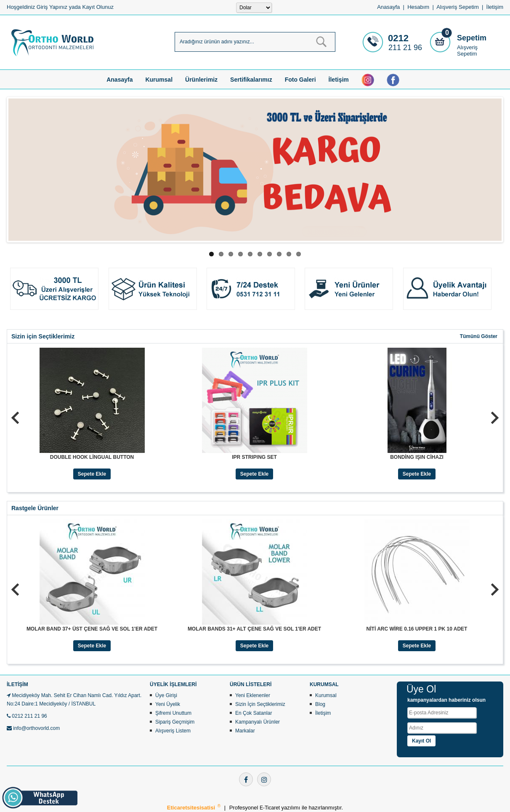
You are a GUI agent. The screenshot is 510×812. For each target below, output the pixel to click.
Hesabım (418, 7)
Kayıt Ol (421, 741)
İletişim (495, 7)
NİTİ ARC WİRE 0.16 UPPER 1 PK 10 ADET (417, 629)
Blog (320, 704)
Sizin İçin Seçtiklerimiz (260, 704)
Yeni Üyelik (168, 704)
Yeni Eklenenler (253, 695)
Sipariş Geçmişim (175, 722)
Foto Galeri (300, 80)
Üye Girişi (166, 695)
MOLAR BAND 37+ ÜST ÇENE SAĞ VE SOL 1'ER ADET (92, 629)
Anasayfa (388, 7)
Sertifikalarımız (251, 80)
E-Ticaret (271, 808)
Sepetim (472, 38)
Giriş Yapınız (52, 7)
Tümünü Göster (479, 336)
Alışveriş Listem (173, 731)
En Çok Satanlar (254, 713)
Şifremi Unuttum (173, 713)
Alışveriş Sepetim (467, 51)
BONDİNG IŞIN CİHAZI (417, 457)
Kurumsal (159, 80)
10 (299, 254)
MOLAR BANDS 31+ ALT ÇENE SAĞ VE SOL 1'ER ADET (254, 629)
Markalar (245, 731)
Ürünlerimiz (201, 80)
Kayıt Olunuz (98, 7)
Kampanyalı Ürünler (258, 722)
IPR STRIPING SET (254, 457)
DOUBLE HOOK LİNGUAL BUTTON (92, 457)
